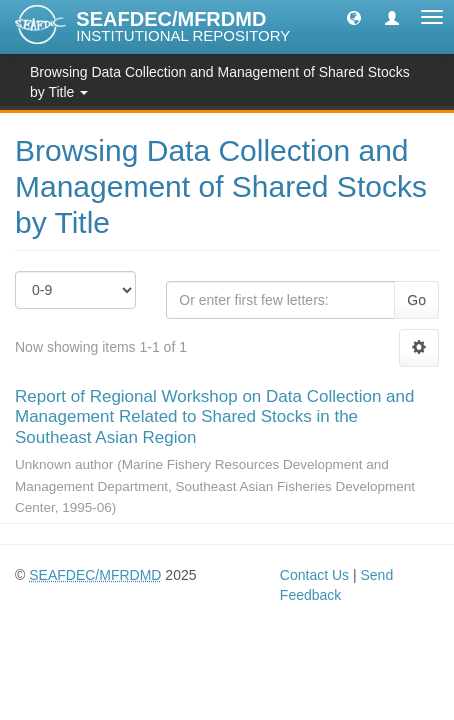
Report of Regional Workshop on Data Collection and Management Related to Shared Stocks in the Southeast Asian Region (214, 417)
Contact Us (314, 575)
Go (416, 300)
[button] (354, 17)
